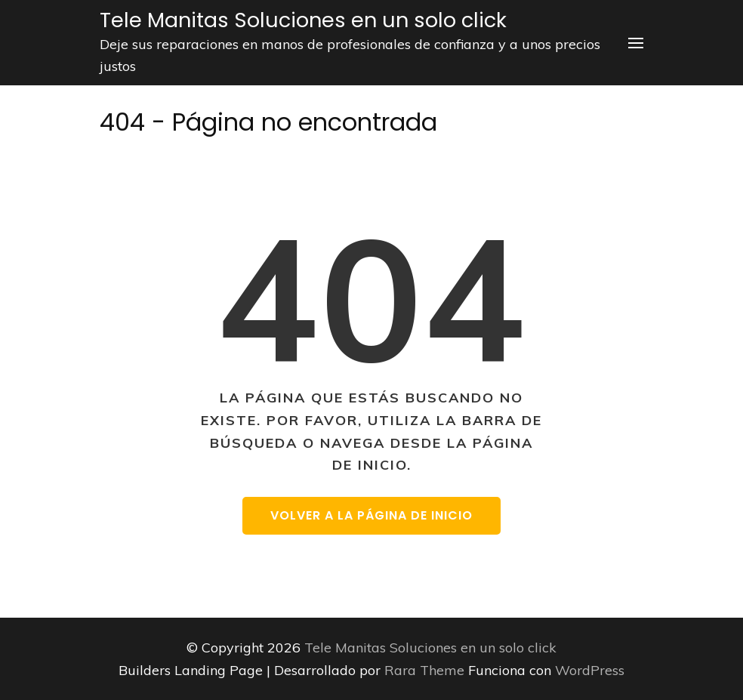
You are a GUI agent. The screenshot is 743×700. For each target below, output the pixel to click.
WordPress (590, 670)
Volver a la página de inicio (371, 515)
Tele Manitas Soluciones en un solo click (303, 20)
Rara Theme (426, 670)
